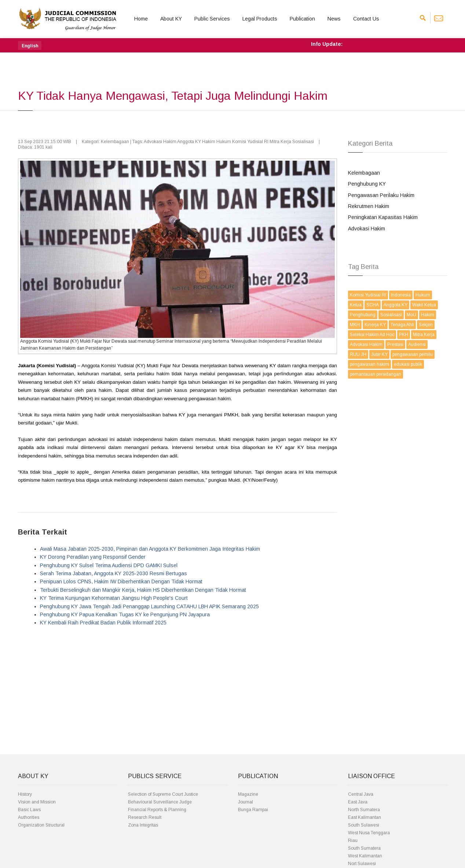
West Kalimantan (365, 856)
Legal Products (260, 19)
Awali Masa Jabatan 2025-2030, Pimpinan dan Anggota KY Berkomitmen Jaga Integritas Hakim (150, 549)
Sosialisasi (391, 315)
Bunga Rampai (253, 810)
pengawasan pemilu (413, 354)
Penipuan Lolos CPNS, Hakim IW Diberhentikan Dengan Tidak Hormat (121, 581)
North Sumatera (364, 810)
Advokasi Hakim (367, 229)
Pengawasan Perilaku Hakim (381, 195)
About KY (171, 19)
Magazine (248, 794)
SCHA (373, 305)
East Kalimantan (365, 817)
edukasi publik (408, 364)
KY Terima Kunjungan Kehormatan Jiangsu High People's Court (114, 598)
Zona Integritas (143, 825)
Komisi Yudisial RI (368, 295)
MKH (355, 325)
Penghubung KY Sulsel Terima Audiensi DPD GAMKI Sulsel (109, 565)
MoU (411, 315)
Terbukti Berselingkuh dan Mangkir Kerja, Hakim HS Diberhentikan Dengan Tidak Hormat (143, 590)
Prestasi (395, 344)
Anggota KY (396, 305)
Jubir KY (379, 354)
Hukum (423, 295)
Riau (353, 840)
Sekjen (426, 325)
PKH (404, 335)
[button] (30, 45)
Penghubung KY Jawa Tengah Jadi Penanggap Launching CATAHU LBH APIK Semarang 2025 (149, 606)
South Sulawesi (364, 825)
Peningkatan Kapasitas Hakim (383, 217)
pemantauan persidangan (376, 374)
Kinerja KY (375, 325)
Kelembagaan (364, 173)
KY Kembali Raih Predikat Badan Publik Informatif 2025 (103, 623)
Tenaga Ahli (402, 325)
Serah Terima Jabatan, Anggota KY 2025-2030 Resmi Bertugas (113, 573)
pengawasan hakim (369, 364)
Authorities (29, 817)
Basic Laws (29, 810)
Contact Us (366, 19)
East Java (358, 802)
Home (141, 19)
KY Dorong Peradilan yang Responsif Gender (93, 557)
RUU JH (358, 354)
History (25, 794)
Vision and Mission (37, 802)
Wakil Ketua (424, 305)
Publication (302, 19)
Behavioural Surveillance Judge (160, 802)
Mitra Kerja (424, 335)
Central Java (361, 794)
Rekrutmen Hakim (369, 206)
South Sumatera (364, 848)
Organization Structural (41, 825)
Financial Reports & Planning (157, 810)
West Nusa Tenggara (369, 833)
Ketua (356, 305)
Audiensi (417, 344)
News (334, 19)
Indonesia (401, 295)
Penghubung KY (367, 184)
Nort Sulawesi (362, 864)
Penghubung (363, 315)
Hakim (428, 315)
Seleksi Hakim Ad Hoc (372, 335)
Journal (246, 802)
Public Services (212, 19)
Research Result (145, 817)
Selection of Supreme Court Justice (163, 794)
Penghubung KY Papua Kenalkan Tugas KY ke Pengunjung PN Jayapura (125, 614)
